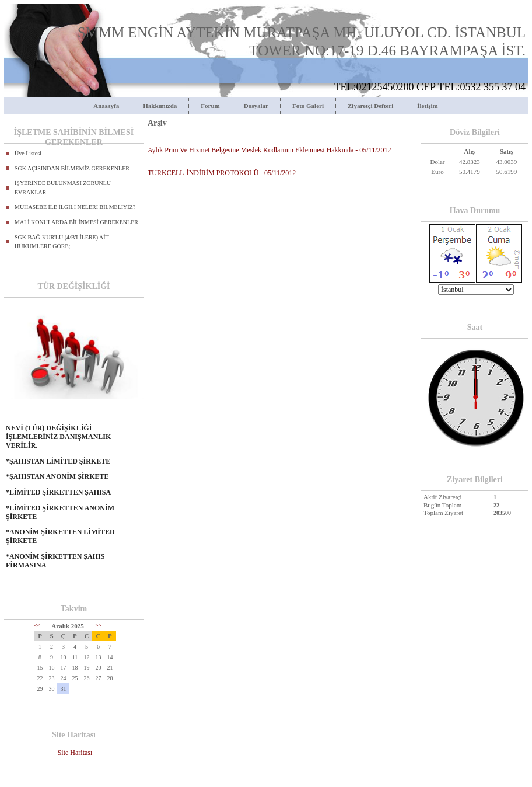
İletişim (427, 106)
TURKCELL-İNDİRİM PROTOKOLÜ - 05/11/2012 (222, 173)
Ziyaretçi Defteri (370, 106)
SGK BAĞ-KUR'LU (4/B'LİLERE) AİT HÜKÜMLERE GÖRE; (62, 242)
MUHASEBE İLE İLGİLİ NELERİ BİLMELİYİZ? (75, 207)
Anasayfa (106, 106)
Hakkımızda (160, 106)
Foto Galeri (308, 106)
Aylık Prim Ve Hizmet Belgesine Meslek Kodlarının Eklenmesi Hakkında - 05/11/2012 (269, 150)
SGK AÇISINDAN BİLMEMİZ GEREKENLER (72, 168)
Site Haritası (75, 753)
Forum (210, 106)
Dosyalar (256, 106)
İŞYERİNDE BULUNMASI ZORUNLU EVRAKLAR (63, 188)
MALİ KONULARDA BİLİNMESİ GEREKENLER (76, 222)
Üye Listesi (28, 153)
